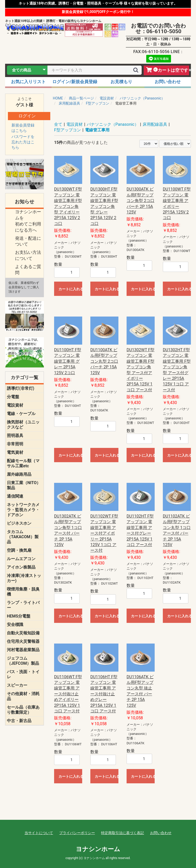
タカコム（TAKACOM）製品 (23, 537)
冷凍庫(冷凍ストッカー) (24, 578)
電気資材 (15, 452)
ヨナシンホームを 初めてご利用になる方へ (28, 221)
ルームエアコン (21, 559)
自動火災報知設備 (23, 633)
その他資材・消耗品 (23, 696)
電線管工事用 (97, 130)
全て (58, 124)
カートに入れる (70, 289)
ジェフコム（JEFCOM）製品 (23, 661)
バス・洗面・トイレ (23, 674)
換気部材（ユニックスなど (23, 425)
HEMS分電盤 (19, 616)
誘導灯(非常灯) (21, 388)
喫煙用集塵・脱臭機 (23, 592)
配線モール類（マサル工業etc (23, 463)
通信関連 (15, 496)
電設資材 (15, 405)
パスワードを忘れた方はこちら (23, 142)
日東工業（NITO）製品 (24, 485)
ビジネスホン (19, 523)
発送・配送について (28, 241)
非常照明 (15, 444)
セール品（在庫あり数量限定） (23, 710)
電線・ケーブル (21, 414)
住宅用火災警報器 (23, 641)
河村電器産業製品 (23, 650)
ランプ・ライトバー (23, 605)
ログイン (27, 116)
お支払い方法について (28, 255)
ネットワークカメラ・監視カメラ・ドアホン (23, 510)
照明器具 (15, 436)
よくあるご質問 (28, 270)
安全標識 (15, 625)
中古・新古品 (19, 721)
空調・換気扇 (19, 550)
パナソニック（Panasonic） (113, 124)
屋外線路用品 (19, 474)
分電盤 (13, 397)
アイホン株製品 (21, 567)
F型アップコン (68, 130)
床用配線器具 (155, 124)
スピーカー (17, 685)
